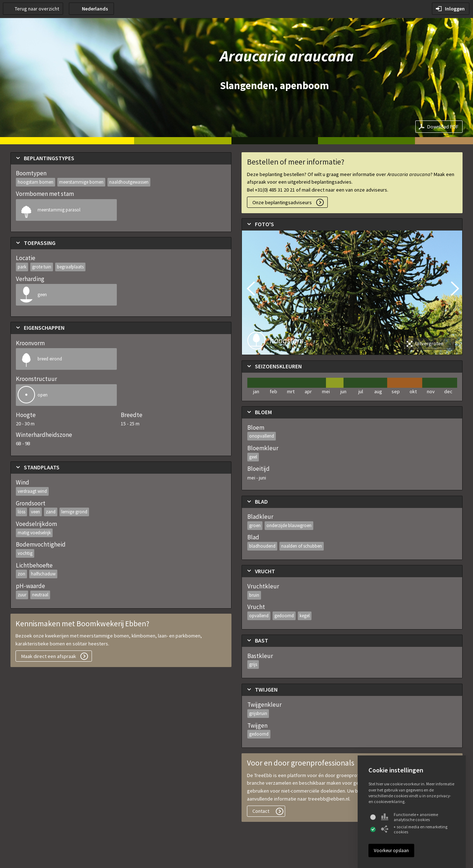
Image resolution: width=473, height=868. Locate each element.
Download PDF (443, 127)
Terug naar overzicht (37, 9)
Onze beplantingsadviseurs (282, 202)
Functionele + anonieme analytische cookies (410, 817)
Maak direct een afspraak (49, 656)
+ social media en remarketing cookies (414, 829)
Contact (261, 811)
